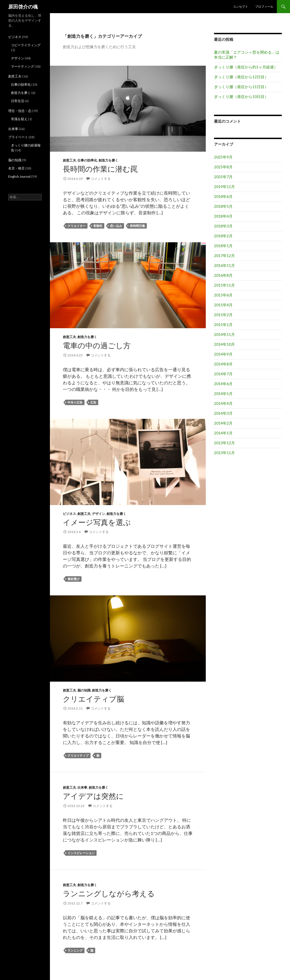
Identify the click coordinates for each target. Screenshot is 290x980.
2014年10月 (224, 344)
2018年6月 (223, 196)
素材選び (74, 579)
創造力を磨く (108, 160)
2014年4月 (223, 403)
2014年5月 (223, 394)
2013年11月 (224, 453)
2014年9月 (223, 354)
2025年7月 (223, 177)
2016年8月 (223, 275)
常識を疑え (19, 119)
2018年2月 (223, 236)
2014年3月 (223, 413)
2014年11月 (224, 334)
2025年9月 (223, 157)
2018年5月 (223, 206)
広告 (93, 402)
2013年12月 (224, 443)
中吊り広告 (75, 402)
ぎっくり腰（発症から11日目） (241, 87)
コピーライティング (26, 45)
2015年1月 (223, 325)
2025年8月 (223, 167)
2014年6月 (223, 384)
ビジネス (69, 514)
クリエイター (77, 226)
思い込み (116, 226)
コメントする (101, 179)
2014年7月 (223, 374)
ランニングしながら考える (109, 893)
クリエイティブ (78, 755)
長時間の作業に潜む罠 (100, 169)
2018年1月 (223, 246)
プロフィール (264, 6)
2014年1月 (223, 433)
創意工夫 (69, 160)
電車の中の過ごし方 (97, 345)
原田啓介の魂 (23, 7)
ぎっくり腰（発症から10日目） (241, 96)
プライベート (18, 137)
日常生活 (18, 101)
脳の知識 (84, 690)
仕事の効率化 (87, 160)
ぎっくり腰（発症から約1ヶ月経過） (246, 67)
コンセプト (240, 6)
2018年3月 (223, 226)
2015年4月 (223, 305)
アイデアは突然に (93, 796)
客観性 (98, 226)
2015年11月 (224, 285)
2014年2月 (223, 423)
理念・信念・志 (20, 111)
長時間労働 (137, 226)
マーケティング (22, 66)
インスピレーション (81, 853)
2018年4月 (223, 216)
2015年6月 (223, 295)
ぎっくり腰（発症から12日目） (241, 77)
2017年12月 (224, 256)
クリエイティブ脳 (93, 699)
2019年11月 (224, 187)
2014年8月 (223, 364)
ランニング (75, 950)
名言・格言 (16, 168)
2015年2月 (223, 315)
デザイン (98, 514)
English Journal (19, 176)
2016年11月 (224, 265)
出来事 (82, 787)
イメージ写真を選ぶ (97, 522)
